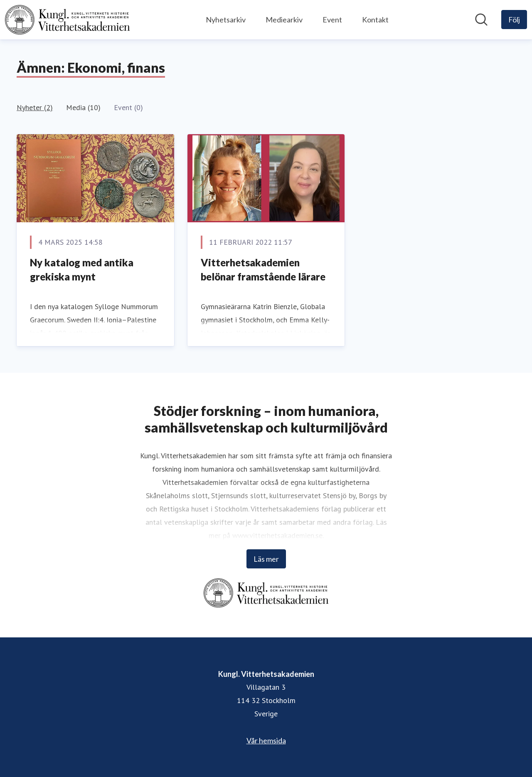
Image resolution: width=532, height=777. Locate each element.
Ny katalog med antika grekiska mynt (82, 269)
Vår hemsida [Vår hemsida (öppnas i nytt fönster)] (266, 740)
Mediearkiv (284, 20)
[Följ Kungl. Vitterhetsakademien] (514, 20)
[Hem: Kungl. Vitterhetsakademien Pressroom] (67, 20)
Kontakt (375, 20)
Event (332, 20)
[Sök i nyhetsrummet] (481, 20)
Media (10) (83, 107)
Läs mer (266, 559)
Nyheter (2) (35, 107)
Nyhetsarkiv (226, 20)
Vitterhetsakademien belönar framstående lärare (263, 269)
